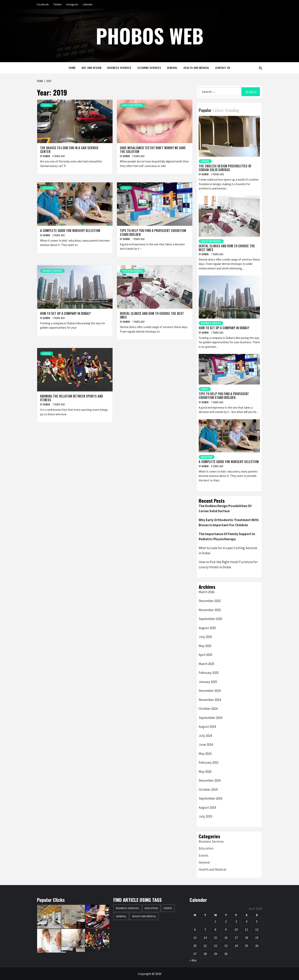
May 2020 (205, 772)
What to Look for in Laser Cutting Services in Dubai (228, 550)
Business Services (119, 68)
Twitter (58, 4)
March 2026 (206, 592)
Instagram (72, 4)
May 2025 (205, 646)
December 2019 (210, 780)
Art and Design (91, 68)
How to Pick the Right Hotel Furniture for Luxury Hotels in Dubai (228, 565)
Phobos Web (150, 36)
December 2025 (210, 601)
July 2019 (205, 816)
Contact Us (223, 68)
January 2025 (208, 682)
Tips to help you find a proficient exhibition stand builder (153, 232)
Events (126, 188)
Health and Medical (196, 68)
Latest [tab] (218, 110)
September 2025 (210, 619)
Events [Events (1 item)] (168, 908)
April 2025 (205, 655)
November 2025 (210, 610)
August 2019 (207, 807)
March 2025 (206, 664)
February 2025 (209, 673)
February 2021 (209, 762)
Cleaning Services (149, 68)
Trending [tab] (232, 110)
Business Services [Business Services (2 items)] (127, 908)
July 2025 (205, 637)
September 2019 (210, 798)
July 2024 (205, 736)
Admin (47, 156)
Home (72, 68)
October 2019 (208, 790)
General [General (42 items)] (121, 916)
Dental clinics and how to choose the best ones (152, 315)
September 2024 (210, 718)
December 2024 (210, 691)
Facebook (43, 4)
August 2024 (207, 727)
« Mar (193, 960)
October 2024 (208, 709)
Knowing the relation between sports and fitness (71, 398)
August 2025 (207, 628)
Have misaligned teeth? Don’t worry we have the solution (153, 150)
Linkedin (88, 4)
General (172, 68)
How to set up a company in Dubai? (65, 313)
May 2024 (205, 754)
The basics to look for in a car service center (69, 150)
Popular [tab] (205, 110)
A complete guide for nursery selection (70, 231)
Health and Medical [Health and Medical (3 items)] (144, 916)
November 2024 (210, 700)
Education (48, 188)
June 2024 (206, 745)
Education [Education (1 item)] (151, 908)
